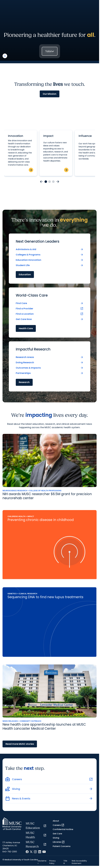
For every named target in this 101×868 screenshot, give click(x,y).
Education (25, 274)
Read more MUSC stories (20, 744)
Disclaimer (42, 862)
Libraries (59, 842)
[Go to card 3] (53, 182)
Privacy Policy (52, 862)
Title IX (65, 862)
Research (24, 382)
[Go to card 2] (50, 182)
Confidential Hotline (63, 829)
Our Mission (50, 94)
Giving (56, 838)
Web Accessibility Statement (79, 862)
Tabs (48, 51)
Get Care (57, 834)
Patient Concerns (62, 846)
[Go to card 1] (46, 182)
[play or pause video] (5, 56)
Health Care (26, 328)
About (56, 821)
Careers (59, 825)
